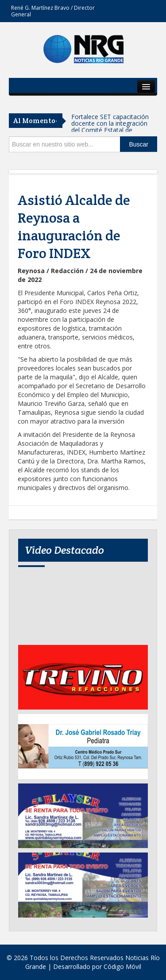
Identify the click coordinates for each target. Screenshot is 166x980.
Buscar (139, 144)
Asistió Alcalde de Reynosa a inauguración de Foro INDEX (74, 227)
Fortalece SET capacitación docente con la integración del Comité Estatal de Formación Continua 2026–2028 (110, 130)
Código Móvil (122, 966)
